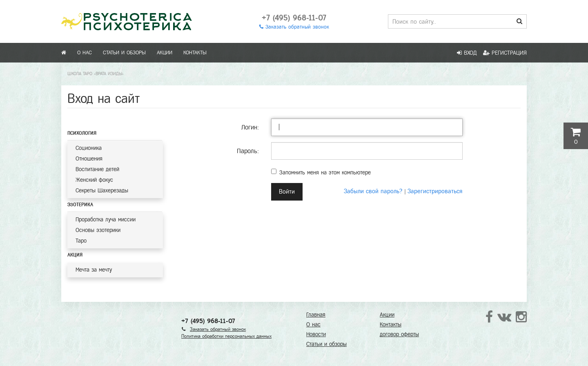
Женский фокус (94, 180)
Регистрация (505, 53)
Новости (316, 334)
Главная (316, 315)
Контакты (195, 53)
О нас (85, 53)
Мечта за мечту (94, 270)
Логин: (250, 127)
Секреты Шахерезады (102, 191)
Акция (75, 255)
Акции (165, 53)
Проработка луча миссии (106, 220)
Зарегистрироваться (435, 191)
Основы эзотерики (98, 230)
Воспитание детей (97, 169)
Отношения (89, 159)
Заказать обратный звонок (294, 27)
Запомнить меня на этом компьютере (321, 172)
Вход (467, 53)
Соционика (89, 148)
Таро (81, 241)
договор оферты (399, 334)
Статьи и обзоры (124, 53)
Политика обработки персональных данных (226, 336)
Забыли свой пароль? (373, 191)
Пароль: (248, 151)
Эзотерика (80, 205)
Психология (82, 133)
